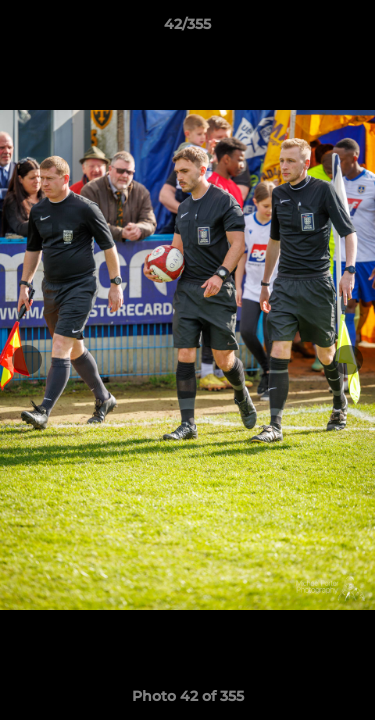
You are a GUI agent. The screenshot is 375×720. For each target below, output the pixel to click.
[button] (351, 29)
